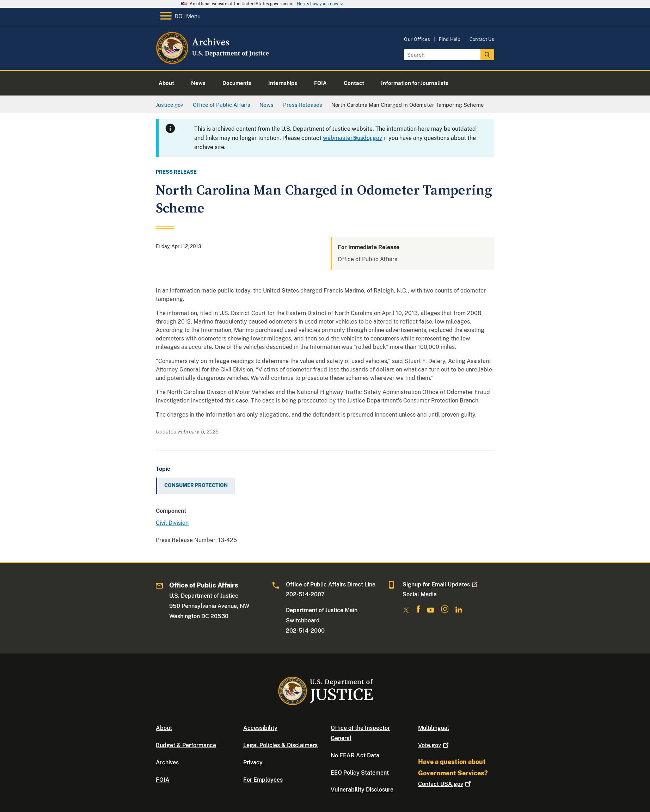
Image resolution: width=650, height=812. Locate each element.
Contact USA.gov (445, 784)
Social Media (420, 594)
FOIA (163, 780)
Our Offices (417, 39)
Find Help (450, 39)
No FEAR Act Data (355, 755)
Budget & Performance (186, 745)
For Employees (263, 780)
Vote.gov (434, 745)
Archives (167, 762)
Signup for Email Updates (441, 585)
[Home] (213, 61)
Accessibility (260, 728)
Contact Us (482, 39)
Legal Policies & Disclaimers (280, 745)
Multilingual (434, 728)
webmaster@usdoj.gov (352, 138)
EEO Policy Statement (360, 773)
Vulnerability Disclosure (362, 790)
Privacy (253, 762)
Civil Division (172, 523)
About (164, 728)
